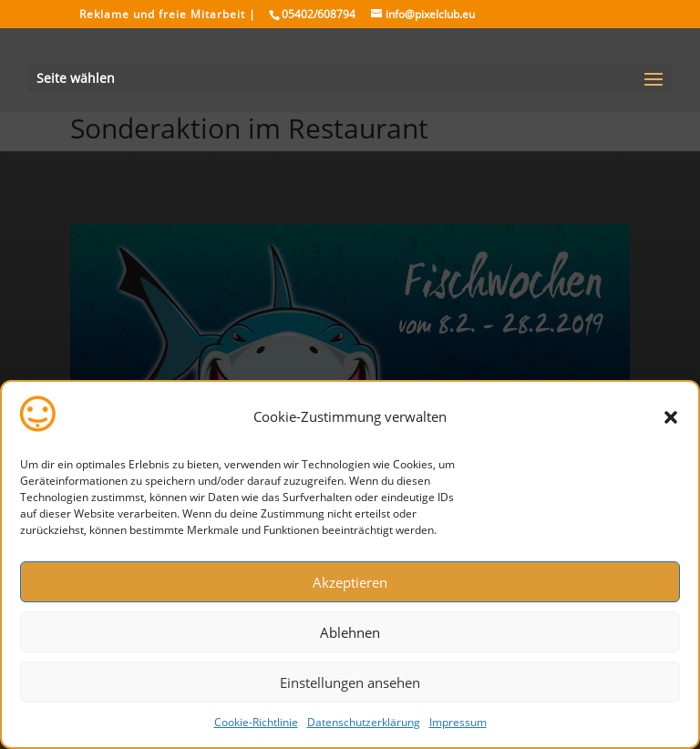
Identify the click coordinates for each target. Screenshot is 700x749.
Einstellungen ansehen (350, 682)
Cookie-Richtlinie (256, 722)
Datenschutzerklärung (364, 722)
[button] (671, 417)
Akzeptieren (350, 582)
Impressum (458, 722)
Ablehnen (350, 632)
